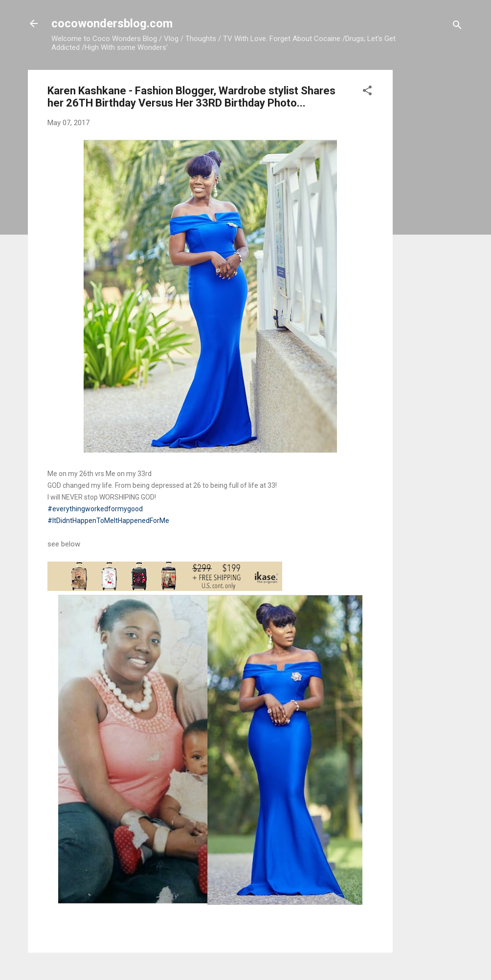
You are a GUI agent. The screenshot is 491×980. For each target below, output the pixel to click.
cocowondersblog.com (112, 23)
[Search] (457, 27)
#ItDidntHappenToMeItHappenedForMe (108, 521)
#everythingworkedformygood (95, 509)
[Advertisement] (432, 217)
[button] (367, 92)
